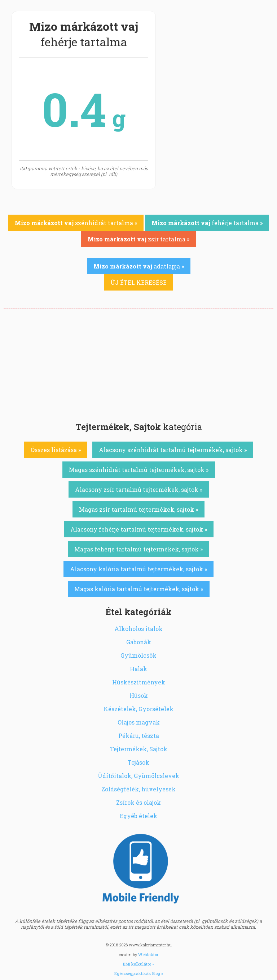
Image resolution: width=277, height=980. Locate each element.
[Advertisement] (138, 363)
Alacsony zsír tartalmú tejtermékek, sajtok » (139, 489)
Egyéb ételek (138, 816)
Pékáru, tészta (139, 736)
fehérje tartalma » (207, 223)
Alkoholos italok (138, 629)
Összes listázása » (56, 450)
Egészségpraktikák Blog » (139, 973)
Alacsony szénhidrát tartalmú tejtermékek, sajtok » (173, 450)
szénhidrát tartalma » (76, 223)
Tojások (138, 762)
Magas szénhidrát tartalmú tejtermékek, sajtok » (139, 470)
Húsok (139, 695)
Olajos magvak (139, 722)
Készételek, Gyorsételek (138, 709)
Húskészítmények (139, 682)
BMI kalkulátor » (138, 964)
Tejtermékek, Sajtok (139, 749)
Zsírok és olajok (138, 802)
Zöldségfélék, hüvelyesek (138, 789)
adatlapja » (139, 266)
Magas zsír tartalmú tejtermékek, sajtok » (138, 509)
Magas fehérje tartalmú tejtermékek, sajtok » (138, 549)
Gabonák (139, 642)
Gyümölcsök (138, 655)
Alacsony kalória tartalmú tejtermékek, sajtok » (138, 569)
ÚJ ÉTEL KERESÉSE (138, 282)
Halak (138, 669)
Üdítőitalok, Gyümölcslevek (138, 776)
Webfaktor (148, 955)
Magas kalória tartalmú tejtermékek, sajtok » (139, 589)
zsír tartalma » (138, 239)
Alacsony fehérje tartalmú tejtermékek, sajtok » (139, 529)
